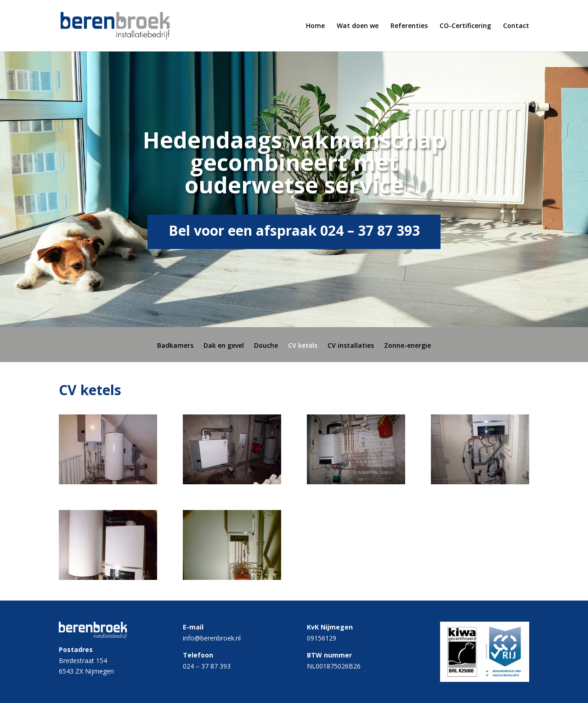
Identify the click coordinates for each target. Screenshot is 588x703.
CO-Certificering (465, 26)
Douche (266, 346)
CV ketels (303, 346)
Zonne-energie (407, 346)
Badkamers (175, 346)
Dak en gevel (224, 346)
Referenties (409, 26)
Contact (516, 26)
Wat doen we (358, 26)
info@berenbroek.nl (212, 638)
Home (315, 26)
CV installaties (351, 346)
